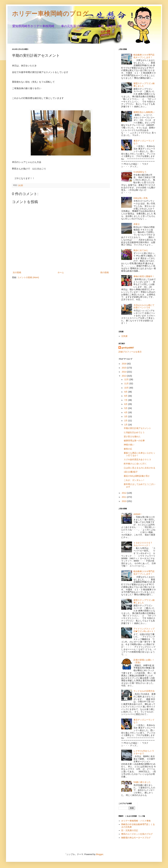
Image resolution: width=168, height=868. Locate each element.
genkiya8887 (128, 348)
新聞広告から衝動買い (144, 112)
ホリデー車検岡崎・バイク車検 (136, 821)
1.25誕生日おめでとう (134, 432)
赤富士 (137, 224)
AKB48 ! (137, 514)
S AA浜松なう (140, 172)
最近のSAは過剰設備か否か (137, 476)
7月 (126, 400)
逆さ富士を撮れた (132, 436)
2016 (124, 364)
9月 (126, 392)
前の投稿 (105, 272)
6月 (126, 404)
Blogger (100, 854)
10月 (127, 388)
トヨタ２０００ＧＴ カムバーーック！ (144, 544)
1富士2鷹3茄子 (131, 472)
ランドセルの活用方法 (144, 691)
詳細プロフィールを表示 (130, 352)
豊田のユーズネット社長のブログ (137, 834)
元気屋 (124, 336)
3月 (126, 416)
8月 (126, 396)
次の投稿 (17, 272)
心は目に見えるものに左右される (139, 468)
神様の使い (129, 445)
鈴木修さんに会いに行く (135, 464)
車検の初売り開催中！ (144, 276)
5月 (126, 408)
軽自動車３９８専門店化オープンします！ (144, 56)
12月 (127, 379)
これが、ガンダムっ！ (134, 480)
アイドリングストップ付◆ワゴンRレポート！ (145, 630)
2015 (124, 368)
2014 (124, 372)
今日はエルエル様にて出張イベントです (144, 306)
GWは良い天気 (141, 198)
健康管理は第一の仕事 (134, 441)
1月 (126, 425)
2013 (124, 376)
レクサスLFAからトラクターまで (144, 752)
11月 (127, 384)
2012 (124, 493)
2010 (124, 501)
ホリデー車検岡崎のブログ (50, 13)
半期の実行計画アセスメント (137, 428)
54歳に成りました (142, 782)
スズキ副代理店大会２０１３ (137, 460)
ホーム (61, 272)
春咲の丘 (128, 449)
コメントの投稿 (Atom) (28, 277)
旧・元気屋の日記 (131, 830)
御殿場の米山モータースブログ (136, 838)
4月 (126, 412)
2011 (124, 497)
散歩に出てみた (141, 250)
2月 (126, 421)
